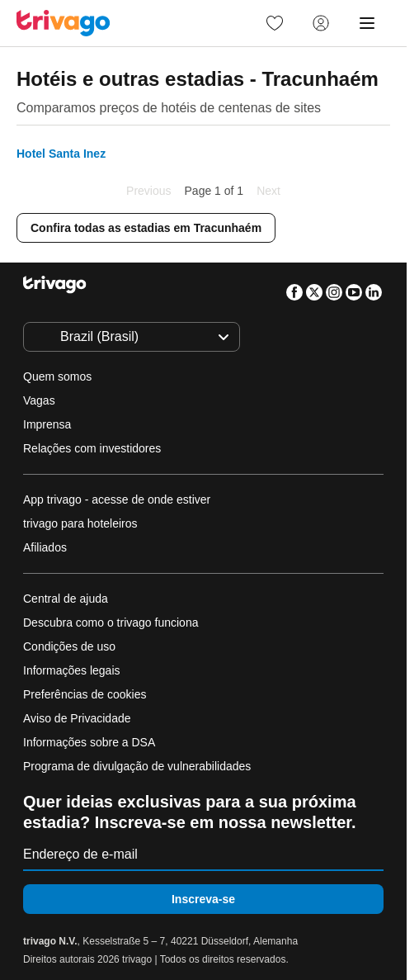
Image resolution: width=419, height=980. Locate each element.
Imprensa (47, 424)
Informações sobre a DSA (89, 742)
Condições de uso (69, 646)
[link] (275, 23)
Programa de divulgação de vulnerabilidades (137, 766)
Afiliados (45, 547)
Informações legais (72, 670)
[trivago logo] (64, 23)
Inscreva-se (203, 899)
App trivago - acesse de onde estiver (117, 499)
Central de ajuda (66, 599)
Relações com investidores (92, 448)
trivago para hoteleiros (80, 523)
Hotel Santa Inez (61, 154)
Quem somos (57, 376)
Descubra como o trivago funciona (111, 623)
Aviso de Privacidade (77, 718)
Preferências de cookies (86, 694)
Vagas (39, 400)
